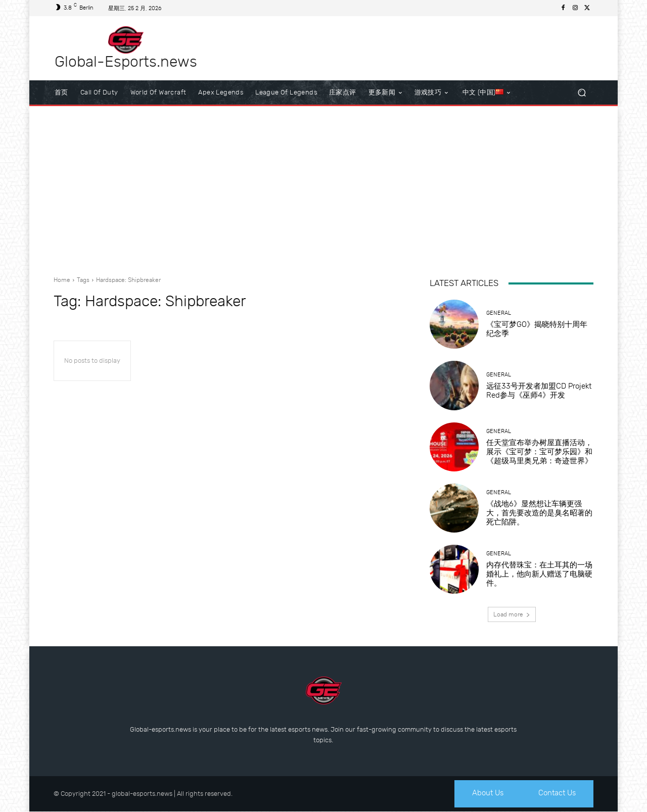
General (499, 313)
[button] (582, 93)
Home (62, 280)
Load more (512, 614)
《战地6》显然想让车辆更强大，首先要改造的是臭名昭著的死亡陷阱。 (539, 513)
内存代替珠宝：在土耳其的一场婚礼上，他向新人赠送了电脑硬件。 (539, 574)
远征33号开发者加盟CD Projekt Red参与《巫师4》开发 (539, 391)
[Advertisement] (323, 187)
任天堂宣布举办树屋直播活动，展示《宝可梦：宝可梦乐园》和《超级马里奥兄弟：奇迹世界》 (539, 452)
